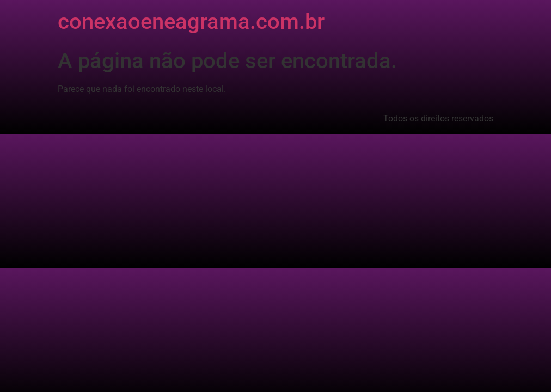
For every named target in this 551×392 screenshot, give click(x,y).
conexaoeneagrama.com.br (191, 22)
